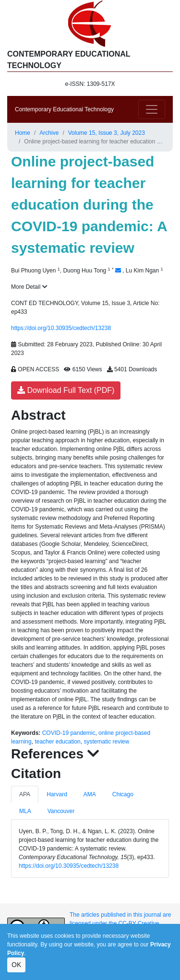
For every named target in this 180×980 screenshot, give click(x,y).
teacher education (57, 742)
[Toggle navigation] (152, 109)
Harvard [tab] (57, 794)
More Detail (29, 287)
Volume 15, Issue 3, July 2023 (107, 133)
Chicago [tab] (123, 794)
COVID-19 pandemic (69, 733)
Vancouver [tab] (61, 811)
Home (23, 133)
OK (16, 965)
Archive (49, 133)
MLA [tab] (25, 811)
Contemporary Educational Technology (64, 109)
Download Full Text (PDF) (66, 390)
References (55, 754)
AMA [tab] (90, 794)
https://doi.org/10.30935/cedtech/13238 (61, 328)
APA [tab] (25, 794)
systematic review (106, 742)
